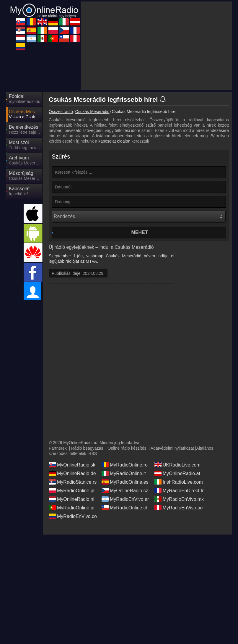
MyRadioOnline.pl (71, 490)
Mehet (140, 232)
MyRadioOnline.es (125, 482)
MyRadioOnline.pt (72, 508)
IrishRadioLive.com (179, 482)
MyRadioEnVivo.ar (125, 499)
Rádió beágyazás (87, 448)
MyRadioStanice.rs (73, 482)
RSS (93, 453)
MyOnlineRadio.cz (125, 490)
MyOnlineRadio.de (72, 473)
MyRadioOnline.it (124, 473)
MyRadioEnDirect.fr (179, 490)
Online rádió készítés (127, 448)
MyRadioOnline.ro (125, 465)
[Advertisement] (157, 46)
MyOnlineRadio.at (177, 473)
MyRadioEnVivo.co (73, 516)
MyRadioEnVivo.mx (179, 499)
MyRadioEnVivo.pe (179, 508)
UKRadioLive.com (177, 465)
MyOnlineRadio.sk (72, 465)
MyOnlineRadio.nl (71, 499)
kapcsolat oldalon (114, 141)
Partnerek (58, 448)
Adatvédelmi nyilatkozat (172, 448)
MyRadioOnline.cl (124, 508)
